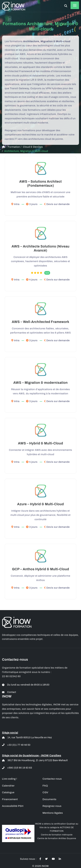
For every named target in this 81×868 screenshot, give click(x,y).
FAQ (45, 786)
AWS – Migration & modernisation (40, 383)
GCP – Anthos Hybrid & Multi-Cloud (40, 569)
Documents (49, 799)
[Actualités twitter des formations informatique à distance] (47, 859)
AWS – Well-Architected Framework (41, 322)
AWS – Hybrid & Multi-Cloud (40, 443)
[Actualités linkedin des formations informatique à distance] (60, 859)
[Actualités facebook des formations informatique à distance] (40, 859)
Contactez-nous (52, 779)
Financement (10, 799)
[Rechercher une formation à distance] (66, 6)
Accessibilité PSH (13, 806)
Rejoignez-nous (52, 806)
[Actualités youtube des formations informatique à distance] (53, 859)
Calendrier (8, 786)
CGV (45, 792)
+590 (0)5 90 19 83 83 (20, 768)
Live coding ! (10, 779)
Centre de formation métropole (57, 835)
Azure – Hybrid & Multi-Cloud (41, 504)
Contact (12, 692)
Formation (14, 147)
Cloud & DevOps (33, 147)
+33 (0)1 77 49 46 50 (19, 745)
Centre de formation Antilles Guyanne (57, 838)
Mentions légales (53, 813)
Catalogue (8, 792)
